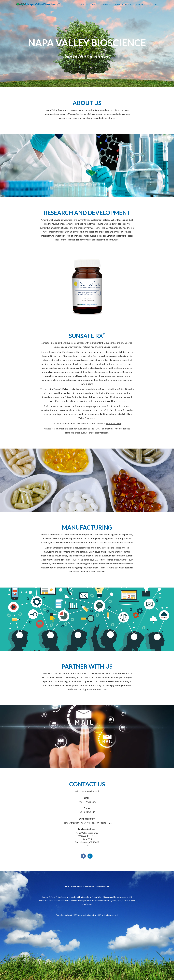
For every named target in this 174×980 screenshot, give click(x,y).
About (85, 6)
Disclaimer (90, 886)
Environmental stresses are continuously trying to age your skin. (75, 406)
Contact (154, 6)
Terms (67, 886)
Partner (141, 6)
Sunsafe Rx (106, 6)
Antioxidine (119, 389)
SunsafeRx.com (114, 423)
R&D (94, 6)
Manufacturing (124, 6)
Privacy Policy (77, 886)
